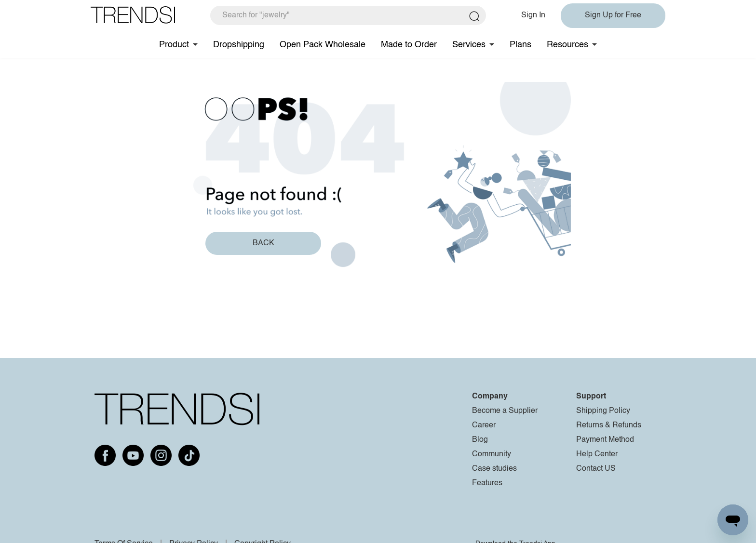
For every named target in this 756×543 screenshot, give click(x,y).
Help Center (597, 454)
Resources (567, 45)
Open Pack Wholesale (323, 45)
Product (174, 45)
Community (492, 454)
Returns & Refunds (609, 425)
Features (487, 483)
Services (469, 45)
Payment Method (605, 440)
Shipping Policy (603, 411)
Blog (480, 440)
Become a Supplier (505, 411)
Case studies (494, 469)
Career (484, 425)
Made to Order (409, 45)
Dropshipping (239, 45)
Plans (520, 45)
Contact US (596, 469)
